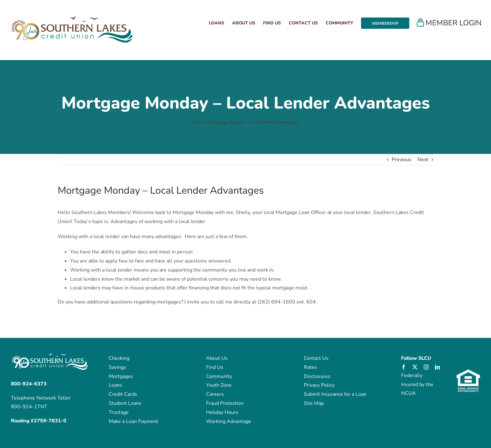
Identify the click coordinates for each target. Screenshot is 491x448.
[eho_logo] (468, 372)
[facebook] (404, 367)
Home (199, 122)
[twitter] (415, 367)
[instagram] (426, 367)
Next (423, 160)
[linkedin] (437, 367)
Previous (402, 160)
